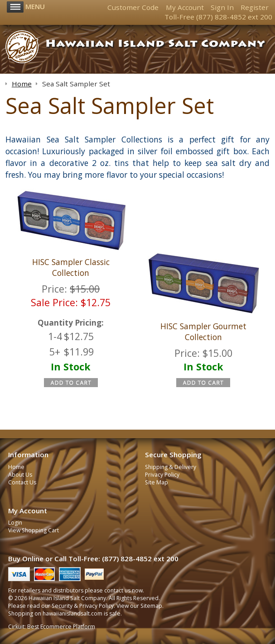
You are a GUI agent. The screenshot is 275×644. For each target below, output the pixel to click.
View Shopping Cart (34, 530)
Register (255, 7)
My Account (185, 7)
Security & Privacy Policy (83, 606)
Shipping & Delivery (171, 467)
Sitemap (151, 606)
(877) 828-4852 (221, 17)
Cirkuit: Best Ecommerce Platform (52, 627)
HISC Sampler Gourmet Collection (203, 331)
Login (15, 523)
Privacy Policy (162, 475)
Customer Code (133, 7)
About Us (20, 475)
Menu (26, 6)
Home (16, 467)
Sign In (222, 7)
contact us (117, 590)
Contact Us (22, 482)
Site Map (157, 482)
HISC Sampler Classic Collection (71, 267)
